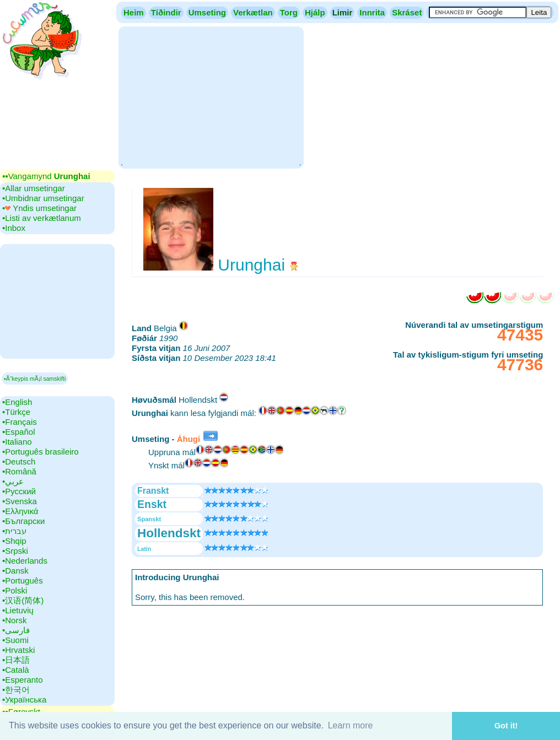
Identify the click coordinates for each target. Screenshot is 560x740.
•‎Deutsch (19, 461)
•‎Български (24, 521)
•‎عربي (13, 481)
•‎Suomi (15, 640)
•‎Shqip (14, 541)
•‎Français (20, 422)
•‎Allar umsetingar (34, 188)
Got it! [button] (506, 726)
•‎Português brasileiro (41, 452)
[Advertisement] (211, 96)
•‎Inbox (14, 228)
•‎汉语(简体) (23, 600)
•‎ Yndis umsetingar (39, 208)
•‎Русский (19, 491)
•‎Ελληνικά (20, 511)
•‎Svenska (20, 501)
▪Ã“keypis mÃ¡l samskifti (35, 379)
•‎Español (18, 432)
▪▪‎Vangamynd (46, 176)
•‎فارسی (16, 630)
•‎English (17, 402)
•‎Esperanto (23, 680)
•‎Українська (24, 700)
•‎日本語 (16, 660)
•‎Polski (15, 590)
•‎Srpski (15, 551)
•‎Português (23, 580)
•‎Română (19, 471)
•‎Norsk (14, 620)
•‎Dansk (15, 571)
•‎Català (16, 670)
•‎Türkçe (16, 412)
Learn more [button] (351, 725)
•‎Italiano (17, 442)
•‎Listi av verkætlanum (42, 218)
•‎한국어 (16, 690)
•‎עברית (14, 531)
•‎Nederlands (25, 561)
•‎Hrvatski (18, 650)
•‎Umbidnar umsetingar (43, 198)
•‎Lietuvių (18, 610)
